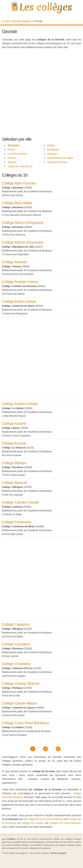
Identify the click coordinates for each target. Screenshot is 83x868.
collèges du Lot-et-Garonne (65, 823)
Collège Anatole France (20, 282)
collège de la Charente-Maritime (45, 819)
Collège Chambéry (16, 664)
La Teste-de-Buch (18, 154)
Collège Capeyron (16, 624)
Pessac (12, 158)
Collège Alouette (15, 262)
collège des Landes (32, 823)
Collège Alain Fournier (19, 183)
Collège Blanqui (14, 463)
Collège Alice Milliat (17, 203)
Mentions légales (58, 853)
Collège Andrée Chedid (20, 404)
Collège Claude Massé (19, 703)
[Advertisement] (41, 93)
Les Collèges (41, 8)
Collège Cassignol (16, 644)
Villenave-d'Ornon (57, 162)
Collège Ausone (14, 424)
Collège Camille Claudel (20, 502)
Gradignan (53, 150)
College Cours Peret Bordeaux (25, 723)
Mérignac (52, 154)
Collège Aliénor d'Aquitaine (23, 223)
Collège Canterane (16, 522)
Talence (12, 162)
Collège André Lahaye (19, 302)
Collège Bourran (14, 483)
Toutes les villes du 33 (20, 166)
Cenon (11, 150)
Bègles (51, 145)
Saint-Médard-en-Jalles (60, 158)
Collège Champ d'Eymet (21, 684)
